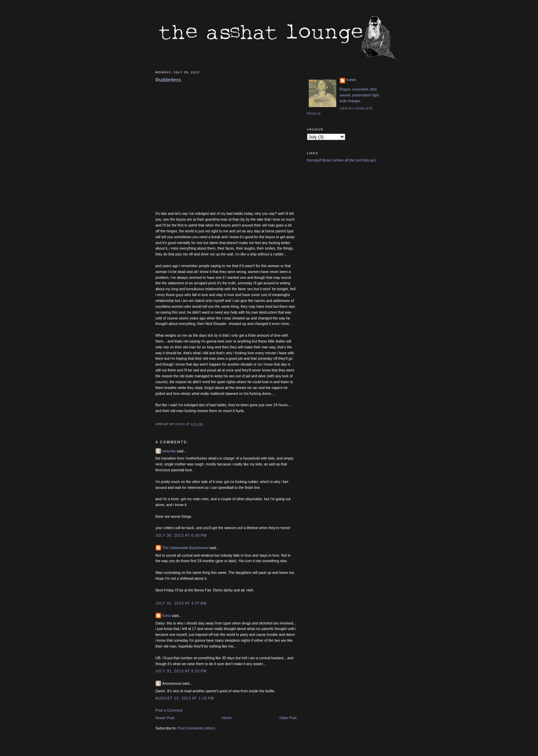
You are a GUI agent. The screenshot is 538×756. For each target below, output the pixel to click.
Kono (167, 616)
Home (227, 718)
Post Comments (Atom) (196, 728)
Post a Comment (169, 710)
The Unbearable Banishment (186, 548)
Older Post (288, 718)
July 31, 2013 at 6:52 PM (181, 671)
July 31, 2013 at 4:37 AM (181, 603)
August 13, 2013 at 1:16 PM (185, 698)
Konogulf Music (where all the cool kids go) (341, 160)
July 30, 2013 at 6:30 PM (181, 535)
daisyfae (169, 451)
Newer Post (165, 718)
